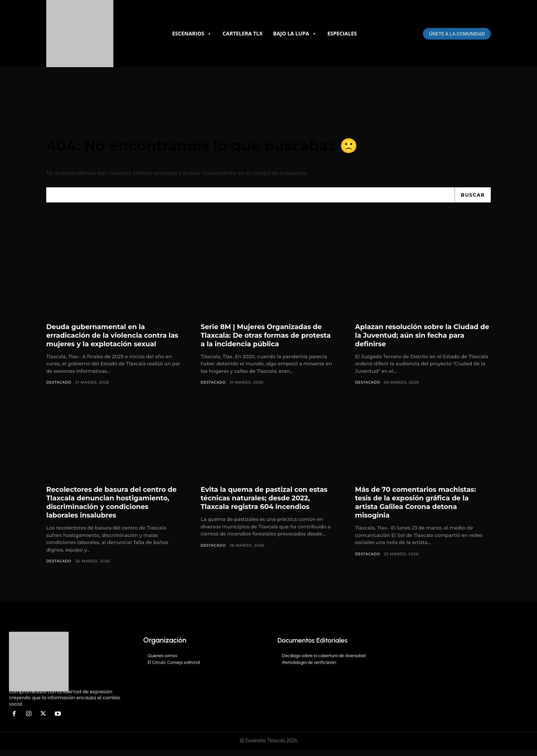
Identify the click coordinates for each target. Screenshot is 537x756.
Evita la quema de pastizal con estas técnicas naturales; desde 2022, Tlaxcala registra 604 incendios (261, 508)
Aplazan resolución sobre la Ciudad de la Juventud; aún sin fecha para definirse (415, 340)
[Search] (472, 200)
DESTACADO (60, 388)
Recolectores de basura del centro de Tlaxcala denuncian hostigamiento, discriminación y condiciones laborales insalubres (113, 508)
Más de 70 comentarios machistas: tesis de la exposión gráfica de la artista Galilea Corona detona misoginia (422, 508)
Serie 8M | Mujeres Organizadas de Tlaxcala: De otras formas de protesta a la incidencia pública (268, 340)
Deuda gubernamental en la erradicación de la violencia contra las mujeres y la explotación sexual (114, 340)
